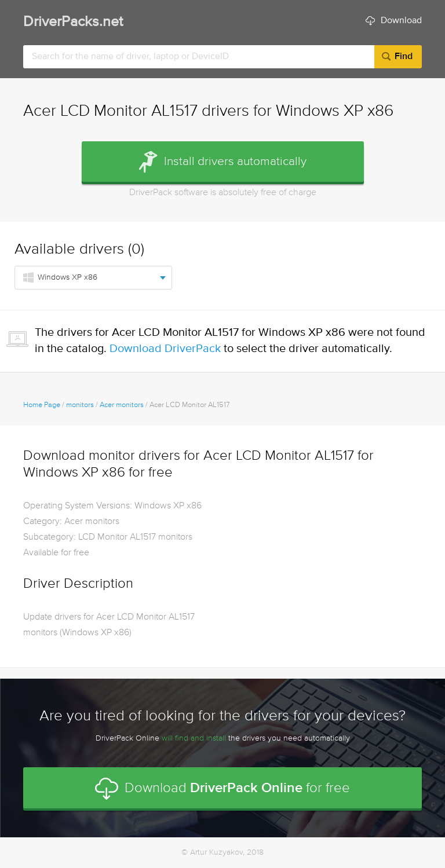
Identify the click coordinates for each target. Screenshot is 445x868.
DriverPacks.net (73, 22)
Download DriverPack (165, 349)
